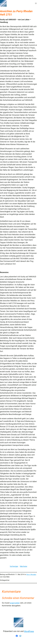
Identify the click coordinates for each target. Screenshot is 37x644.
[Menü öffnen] (36, 3)
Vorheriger (14, 566)
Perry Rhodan (31, 574)
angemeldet (15, 603)
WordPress (29, 631)
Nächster (24, 566)
